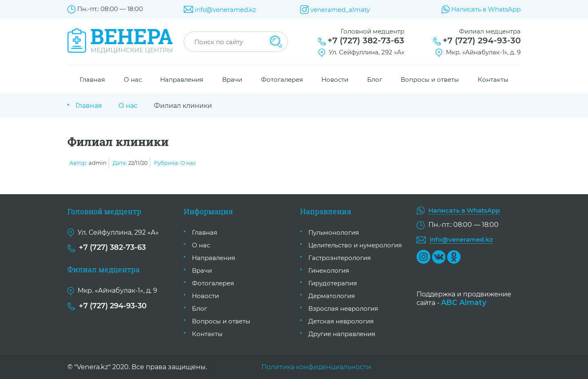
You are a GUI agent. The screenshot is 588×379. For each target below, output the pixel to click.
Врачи (232, 80)
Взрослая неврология (343, 308)
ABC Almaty (464, 303)
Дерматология (332, 296)
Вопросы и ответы (430, 80)
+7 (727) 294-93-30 (482, 40)
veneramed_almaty (340, 10)
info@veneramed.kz (225, 10)
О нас (133, 80)
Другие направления (342, 334)
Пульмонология (334, 232)
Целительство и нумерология (355, 245)
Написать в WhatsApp (486, 9)
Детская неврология (341, 321)
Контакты (493, 80)
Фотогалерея (282, 80)
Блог (375, 80)
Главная (92, 80)
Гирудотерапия (333, 283)
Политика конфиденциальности (316, 367)
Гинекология (329, 270)
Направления (182, 80)
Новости (335, 80)
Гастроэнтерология (340, 258)
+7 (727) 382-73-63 (366, 40)
